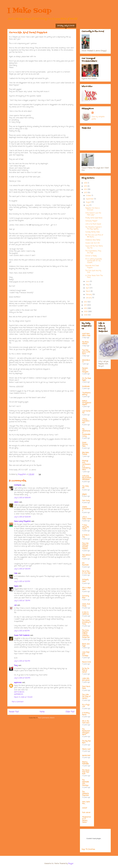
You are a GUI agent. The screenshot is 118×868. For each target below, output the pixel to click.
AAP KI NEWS (19, 692)
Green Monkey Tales (85, 444)
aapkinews (18, 683)
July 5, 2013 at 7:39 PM (22, 601)
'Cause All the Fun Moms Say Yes (94, 247)
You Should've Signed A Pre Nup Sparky (93, 228)
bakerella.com (86, 361)
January (89, 298)
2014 (86, 189)
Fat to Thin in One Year (86, 572)
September (90, 199)
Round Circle (86, 662)
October (89, 196)
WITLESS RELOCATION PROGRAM (87, 478)
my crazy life (85, 487)
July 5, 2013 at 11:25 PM (22, 678)
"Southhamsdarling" (86, 394)
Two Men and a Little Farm (86, 352)
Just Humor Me (86, 412)
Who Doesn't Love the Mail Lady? (93, 214)
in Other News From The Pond (94, 277)
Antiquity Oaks (85, 581)
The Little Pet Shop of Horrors (86, 697)
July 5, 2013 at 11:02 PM (22, 661)
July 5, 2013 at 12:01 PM (22, 582)
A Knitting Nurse (86, 714)
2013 (86, 193)
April (88, 288)
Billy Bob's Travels (86, 454)
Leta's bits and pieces (86, 679)
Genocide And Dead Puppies (92, 267)
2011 (86, 305)
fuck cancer (86, 813)
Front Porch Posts (86, 688)
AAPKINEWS (19, 694)
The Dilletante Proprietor (86, 794)
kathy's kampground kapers (87, 403)
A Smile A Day (86, 536)
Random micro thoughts (85, 370)
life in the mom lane (86, 722)
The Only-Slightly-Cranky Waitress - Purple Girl (86, 634)
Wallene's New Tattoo (93, 240)
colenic (16, 502)
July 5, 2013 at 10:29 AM (22, 517)
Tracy (16, 666)
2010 (86, 308)
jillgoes (84, 494)
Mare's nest (86, 749)
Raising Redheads (85, 763)
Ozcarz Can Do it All (92, 243)
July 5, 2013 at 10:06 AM (22, 498)
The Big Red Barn (86, 742)
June (88, 282)
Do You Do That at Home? (86, 670)
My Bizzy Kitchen (85, 343)
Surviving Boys (86, 597)
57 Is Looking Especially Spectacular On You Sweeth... (94, 261)
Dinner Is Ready (91, 256)
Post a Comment (18, 702)
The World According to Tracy (86, 622)
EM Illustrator (85, 564)
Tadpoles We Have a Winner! (92, 209)
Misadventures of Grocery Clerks (87, 820)
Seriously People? (91, 221)
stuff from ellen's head (86, 335)
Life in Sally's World (87, 518)
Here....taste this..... (86, 803)
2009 (86, 312)
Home (42, 712)
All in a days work (86, 589)
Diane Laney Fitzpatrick (22, 521)
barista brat (86, 756)
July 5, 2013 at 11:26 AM (22, 569)
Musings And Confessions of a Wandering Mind (86, 465)
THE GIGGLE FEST (86, 556)
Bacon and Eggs (86, 645)
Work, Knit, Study (86, 605)
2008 (86, 315)
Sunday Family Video (93, 232)
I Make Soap (29, 11)
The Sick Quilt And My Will (93, 272)
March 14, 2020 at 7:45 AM (23, 697)
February (89, 295)
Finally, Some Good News (94, 218)
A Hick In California (85, 613)
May (88, 285)
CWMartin (18, 485)
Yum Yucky (86, 501)
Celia (16, 573)
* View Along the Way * (86, 527)
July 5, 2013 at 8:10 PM (22, 631)
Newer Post (14, 712)
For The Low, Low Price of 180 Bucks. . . (94, 236)
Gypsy (16, 586)
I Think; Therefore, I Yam (86, 421)
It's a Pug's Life (86, 706)
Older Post (70, 712)
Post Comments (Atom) (46, 718)
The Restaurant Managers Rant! (86, 732)
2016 (86, 183)
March (88, 291)
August (89, 202)
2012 (86, 302)
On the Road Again (87, 379)
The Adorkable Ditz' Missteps (86, 783)
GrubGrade (86, 387)
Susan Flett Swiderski (22, 635)
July (88, 205)
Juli (15, 605)
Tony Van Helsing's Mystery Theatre (85, 546)
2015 (86, 186)
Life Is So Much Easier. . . (94, 224)
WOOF (85, 808)
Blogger (71, 864)
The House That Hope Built (86, 772)
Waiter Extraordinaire (87, 509)
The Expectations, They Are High (93, 252)
